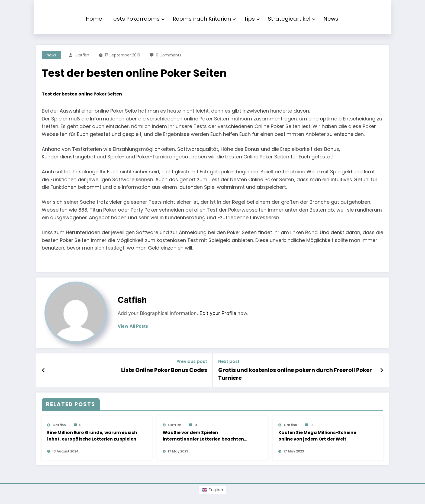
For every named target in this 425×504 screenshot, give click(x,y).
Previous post (192, 361)
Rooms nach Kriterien (204, 19)
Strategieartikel (292, 19)
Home (94, 19)
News (331, 19)
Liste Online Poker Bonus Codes (164, 370)
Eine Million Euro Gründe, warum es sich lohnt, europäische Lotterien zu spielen (92, 436)
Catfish (82, 55)
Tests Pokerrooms (137, 19)
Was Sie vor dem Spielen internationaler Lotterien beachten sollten (203, 436)
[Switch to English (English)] (212, 490)
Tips (252, 19)
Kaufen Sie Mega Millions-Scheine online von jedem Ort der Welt (317, 436)
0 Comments (169, 55)
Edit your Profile (218, 313)
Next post (229, 361)
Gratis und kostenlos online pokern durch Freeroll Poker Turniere (295, 374)
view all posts (133, 326)
